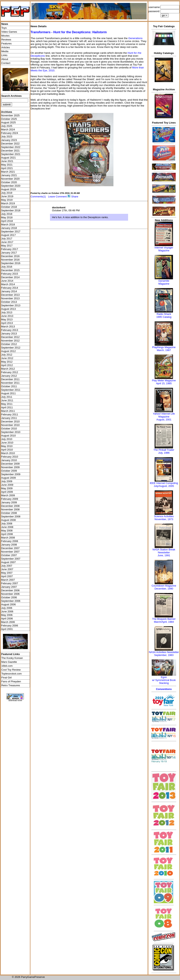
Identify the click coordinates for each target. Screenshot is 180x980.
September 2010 (11, 432)
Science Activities (164, 516)
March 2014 (8, 284)
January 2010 (9, 460)
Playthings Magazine (164, 347)
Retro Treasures (11, 685)
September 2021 (11, 154)
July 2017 (7, 239)
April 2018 (7, 221)
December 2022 (10, 144)
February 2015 (10, 274)
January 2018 (9, 228)
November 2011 (10, 383)
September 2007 (11, 559)
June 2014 (7, 281)
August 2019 (8, 189)
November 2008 (10, 509)
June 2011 (7, 400)
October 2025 (9, 119)
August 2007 (8, 562)
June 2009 (7, 485)
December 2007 (10, 548)
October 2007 (9, 555)
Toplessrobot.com (12, 674)
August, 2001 (164, 420)
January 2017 (9, 253)
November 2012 (10, 341)
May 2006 (7, 615)
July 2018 (7, 214)
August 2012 (8, 351)
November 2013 (10, 298)
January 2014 (9, 291)
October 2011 (9, 386)
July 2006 (7, 608)
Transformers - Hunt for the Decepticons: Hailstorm (69, 32)
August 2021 (8, 158)
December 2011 (10, 379)
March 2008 (8, 538)
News (5, 24)
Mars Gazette (9, 662)
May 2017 (7, 246)
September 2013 (11, 305)
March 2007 (8, 580)
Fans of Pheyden (11, 681)
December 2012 (10, 337)
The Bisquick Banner (164, 619)
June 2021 (7, 161)
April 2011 (7, 407)
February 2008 (10, 541)
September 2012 (11, 348)
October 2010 (9, 429)
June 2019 (7, 196)
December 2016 (10, 256)
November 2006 (10, 594)
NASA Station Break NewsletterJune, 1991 (164, 552)
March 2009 (8, 495)
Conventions (164, 689)
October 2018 (9, 207)
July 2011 (7, 397)
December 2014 (10, 277)
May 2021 (7, 165)
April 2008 (7, 534)
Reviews (6, 40)
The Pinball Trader (164, 450)
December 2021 (10, 151)
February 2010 (10, 457)
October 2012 (9, 344)
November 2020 (10, 179)
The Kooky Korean (12, 658)
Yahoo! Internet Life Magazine (164, 415)
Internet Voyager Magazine (164, 249)
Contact (6, 63)
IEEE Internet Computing (164, 483)
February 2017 (10, 249)
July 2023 (7, 137)
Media (5, 51)
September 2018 (11, 210)
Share (75, 197)
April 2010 (7, 450)
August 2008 (8, 520)
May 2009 (7, 488)
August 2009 (8, 478)
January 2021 (9, 175)
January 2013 (9, 334)
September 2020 (11, 186)
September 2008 (11, 516)
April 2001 (7, 629)
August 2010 (8, 436)
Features (7, 43)
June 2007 (7, 569)
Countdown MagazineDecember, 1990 (164, 587)
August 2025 (8, 122)
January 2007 (9, 587)
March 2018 (8, 224)
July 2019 (7, 193)
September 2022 (11, 147)
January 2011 (9, 418)
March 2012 (8, 369)
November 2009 (10, 467)
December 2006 (10, 590)
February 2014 (10, 288)
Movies (5, 36)
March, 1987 (164, 350)
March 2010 (8, 453)
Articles (6, 47)
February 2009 (10, 499)
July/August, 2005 (164, 486)
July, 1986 (164, 453)
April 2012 (7, 365)
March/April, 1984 (164, 622)
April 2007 (7, 576)
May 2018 (7, 217)
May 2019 (7, 200)
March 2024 (8, 129)
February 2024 (10, 133)
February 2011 (10, 414)
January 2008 (9, 545)
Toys (4, 28)
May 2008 (7, 531)
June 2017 (7, 242)
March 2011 (8, 411)
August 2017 (8, 235)
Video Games (9, 32)
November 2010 (10, 425)
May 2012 (7, 362)
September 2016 (11, 263)
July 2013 (7, 312)
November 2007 (10, 552)
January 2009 (9, 502)
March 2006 (8, 622)
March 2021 (8, 172)
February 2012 (10, 372)
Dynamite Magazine (164, 282)
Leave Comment (57, 197)
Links (4, 55)
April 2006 (7, 619)
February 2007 (10, 583)
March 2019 (8, 203)
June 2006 (7, 611)
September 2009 (11, 474)
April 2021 (7, 168)
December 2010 (10, 421)
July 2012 (7, 355)
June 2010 (7, 443)
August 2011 (8, 393)
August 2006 (8, 604)
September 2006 (11, 601)
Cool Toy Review (11, 670)
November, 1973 (164, 519)
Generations (135, 38)
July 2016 (7, 267)
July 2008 (7, 524)
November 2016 (10, 260)
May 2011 (7, 404)
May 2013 (7, 319)
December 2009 (10, 464)
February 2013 (10, 330)
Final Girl (7, 678)
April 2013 (7, 323)
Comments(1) (38, 197)
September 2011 (11, 390)
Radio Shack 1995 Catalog (164, 315)
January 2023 (9, 140)
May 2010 (7, 446)
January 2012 (9, 376)
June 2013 (7, 316)
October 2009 (9, 471)
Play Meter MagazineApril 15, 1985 (164, 382)
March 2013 (8, 327)
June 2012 (7, 358)
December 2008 (10, 506)
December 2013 (10, 295)
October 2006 (9, 597)
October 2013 (9, 302)
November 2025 (10, 115)
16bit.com (7, 666)
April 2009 (7, 492)
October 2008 (9, 513)
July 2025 (7, 126)
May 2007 (7, 573)
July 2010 (7, 439)
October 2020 (9, 182)
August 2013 (8, 309)
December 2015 (10, 270)
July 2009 (7, 481)
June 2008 (7, 527)
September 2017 (11, 232)
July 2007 (7, 566)
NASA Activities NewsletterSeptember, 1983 (164, 654)
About (5, 59)
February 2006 (10, 626)
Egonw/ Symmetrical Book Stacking (164, 680)
